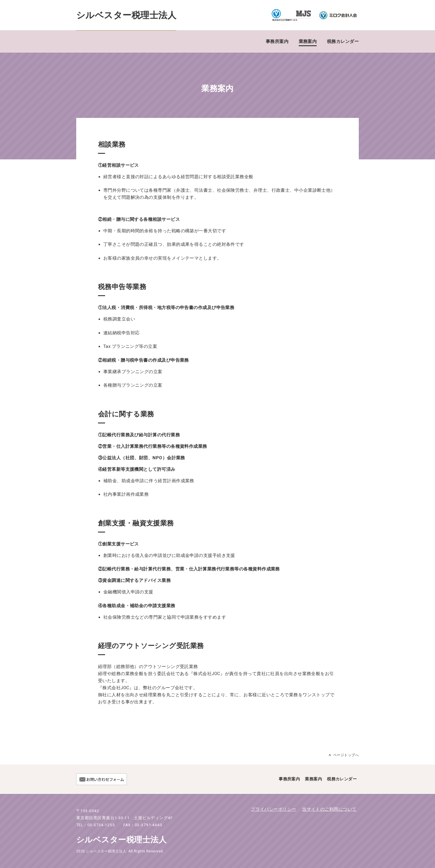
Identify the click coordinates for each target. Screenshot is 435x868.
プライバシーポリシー (274, 809)
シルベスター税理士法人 (126, 15)
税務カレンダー (343, 41)
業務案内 (308, 41)
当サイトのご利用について (329, 809)
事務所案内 (277, 41)
